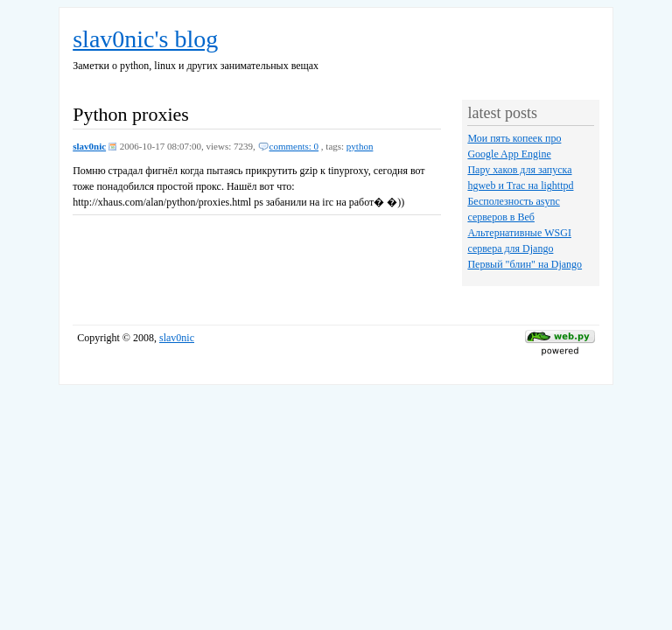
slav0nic (89, 146)
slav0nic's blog (145, 39)
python (360, 146)
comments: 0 (294, 146)
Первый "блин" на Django (525, 264)
